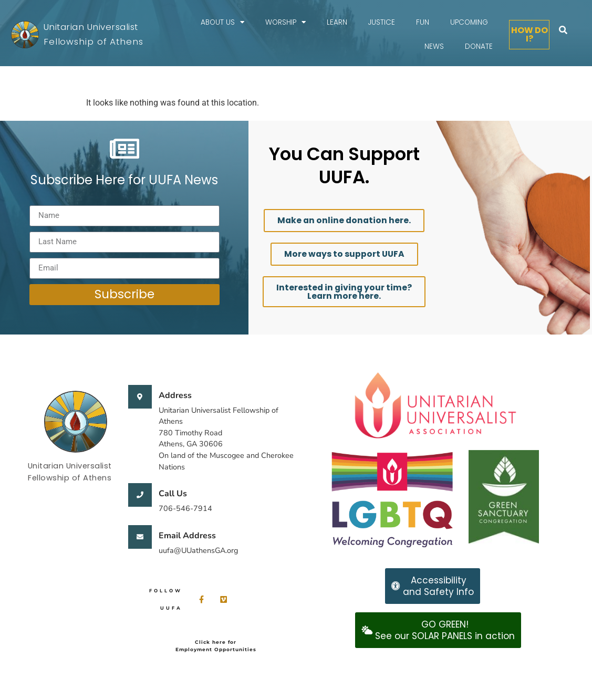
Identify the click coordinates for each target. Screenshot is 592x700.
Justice (382, 22)
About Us (222, 23)
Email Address (187, 536)
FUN (423, 22)
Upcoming (469, 22)
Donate (479, 46)
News (434, 46)
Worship (285, 23)
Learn (337, 22)
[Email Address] (140, 537)
